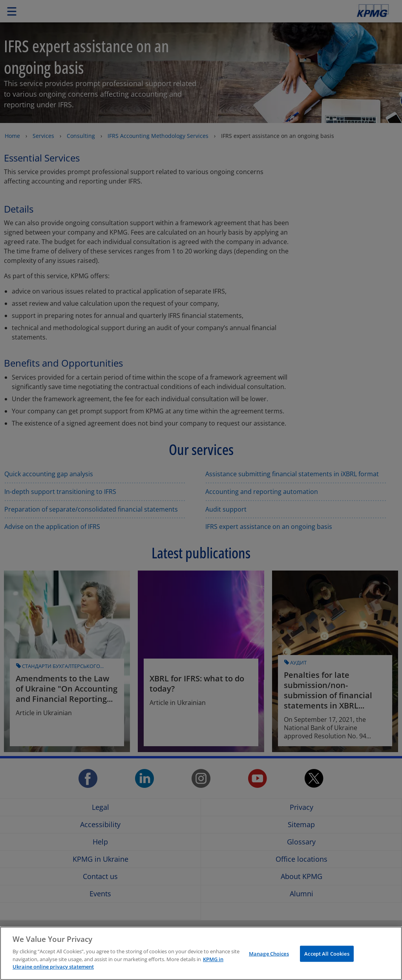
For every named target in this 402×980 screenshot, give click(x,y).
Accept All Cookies (327, 953)
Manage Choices (269, 953)
